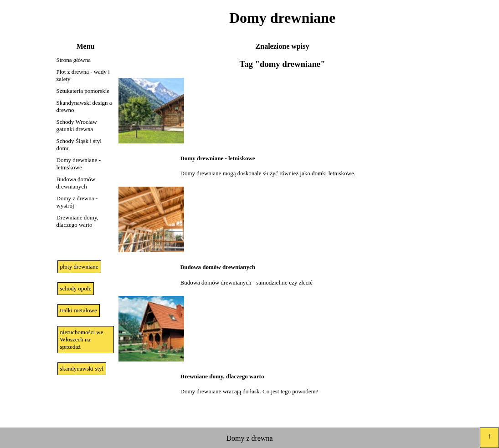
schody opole (76, 288)
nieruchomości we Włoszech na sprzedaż (82, 339)
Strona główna (74, 60)
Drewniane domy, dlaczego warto (77, 221)
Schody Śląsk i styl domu (79, 145)
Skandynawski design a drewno (84, 106)
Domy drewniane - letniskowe (79, 164)
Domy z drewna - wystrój (77, 202)
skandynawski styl (82, 369)
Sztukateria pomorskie (83, 91)
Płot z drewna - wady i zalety (83, 75)
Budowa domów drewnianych (76, 183)
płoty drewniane (79, 267)
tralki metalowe (79, 310)
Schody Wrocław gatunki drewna (77, 125)
